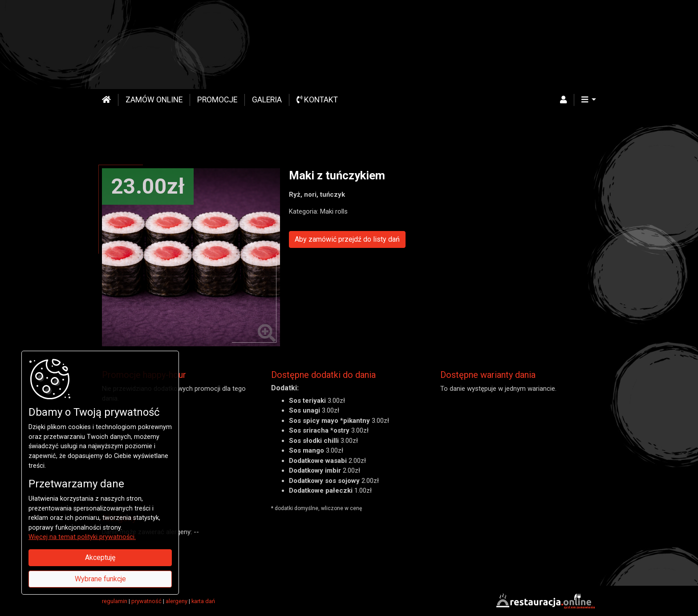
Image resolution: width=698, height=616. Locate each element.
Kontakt (317, 100)
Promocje (217, 100)
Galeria (267, 100)
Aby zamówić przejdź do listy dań (347, 239)
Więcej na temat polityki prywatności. (82, 537)
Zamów (154, 100)
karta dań (203, 601)
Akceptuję (100, 557)
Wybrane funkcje (100, 579)
